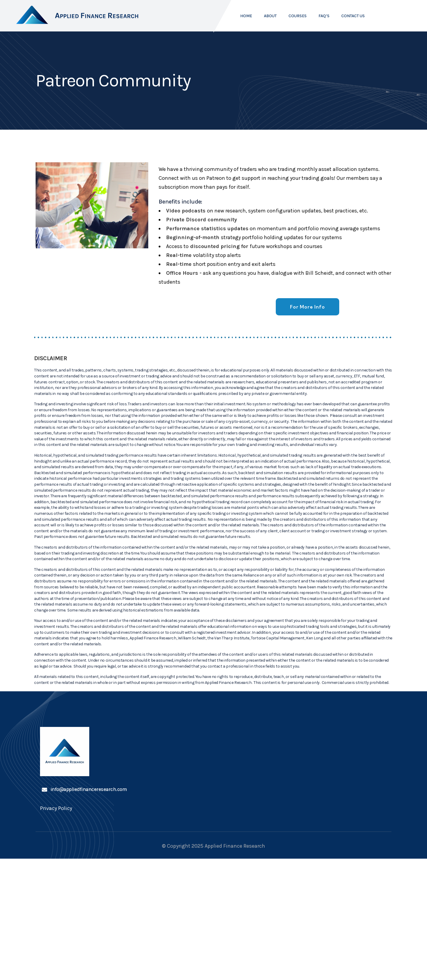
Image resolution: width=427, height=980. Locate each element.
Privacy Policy (56, 810)
